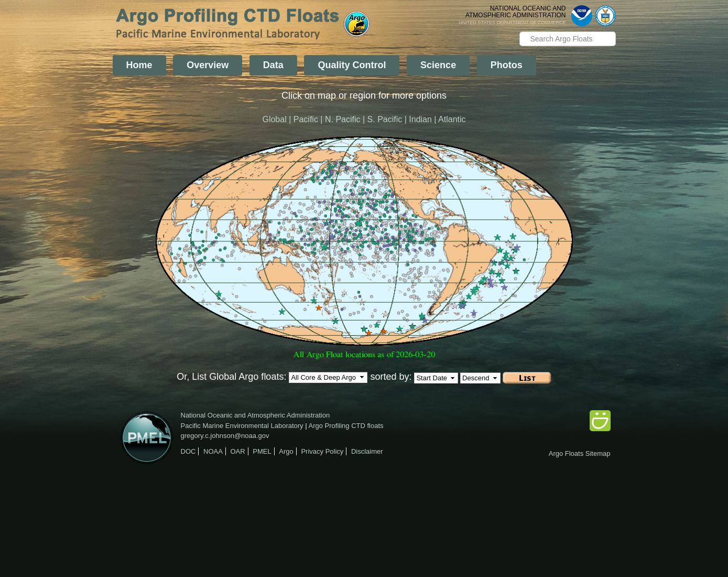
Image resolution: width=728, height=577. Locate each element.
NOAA (213, 451)
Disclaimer (367, 451)
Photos (507, 65)
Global (274, 119)
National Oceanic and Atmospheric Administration (256, 415)
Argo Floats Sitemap (580, 453)
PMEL (262, 451)
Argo (286, 451)
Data (273, 65)
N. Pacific (343, 119)
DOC (188, 451)
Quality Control (352, 65)
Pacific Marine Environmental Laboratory (242, 426)
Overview (208, 65)
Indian (420, 119)
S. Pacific (385, 119)
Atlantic (452, 119)
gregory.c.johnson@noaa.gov (225, 436)
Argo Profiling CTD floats (346, 426)
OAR (237, 451)
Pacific (306, 119)
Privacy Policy (322, 451)
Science (438, 65)
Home (139, 65)
